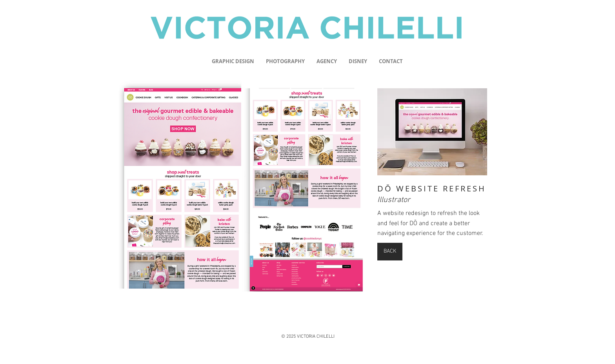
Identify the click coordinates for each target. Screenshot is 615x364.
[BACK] (390, 252)
